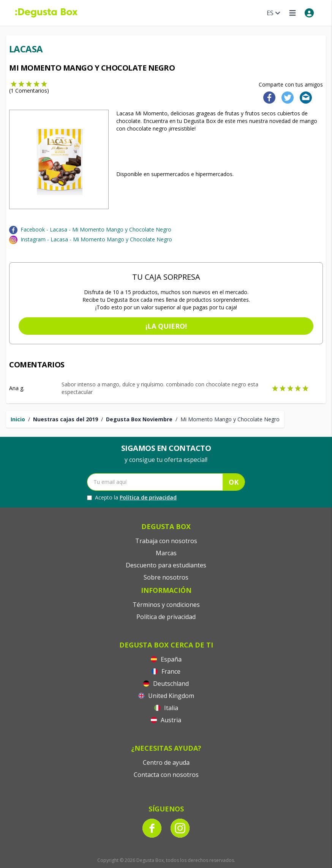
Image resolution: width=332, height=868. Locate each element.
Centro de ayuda (166, 762)
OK (234, 482)
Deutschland (166, 684)
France (166, 671)
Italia (166, 708)
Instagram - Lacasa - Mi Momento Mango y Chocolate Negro (96, 239)
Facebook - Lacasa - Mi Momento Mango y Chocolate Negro (96, 229)
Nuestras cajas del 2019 (66, 419)
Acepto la (132, 498)
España (166, 659)
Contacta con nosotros (166, 775)
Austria (166, 720)
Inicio (18, 419)
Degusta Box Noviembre (139, 419)
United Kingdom (166, 696)
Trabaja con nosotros (166, 541)
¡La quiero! (166, 326)
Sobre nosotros (166, 577)
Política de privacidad (148, 497)
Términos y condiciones (166, 605)
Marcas (166, 553)
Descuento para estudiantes (166, 565)
